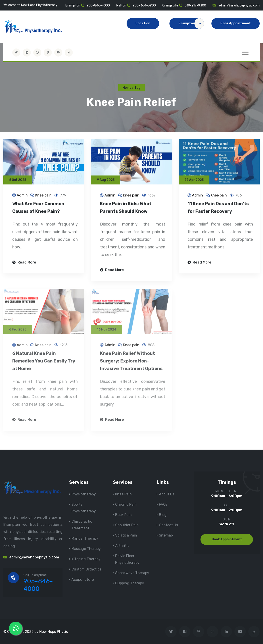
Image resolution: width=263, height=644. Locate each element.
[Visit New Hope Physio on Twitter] (16, 53)
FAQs (163, 504)
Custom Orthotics (86, 569)
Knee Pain (123, 494)
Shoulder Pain (127, 525)
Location (143, 23)
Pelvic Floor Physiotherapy (127, 559)
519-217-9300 (195, 5)
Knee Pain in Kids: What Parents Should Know (126, 208)
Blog (163, 515)
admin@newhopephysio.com (239, 5)
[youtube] (58, 53)
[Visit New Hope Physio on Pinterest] (48, 53)
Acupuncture (83, 580)
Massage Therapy (86, 549)
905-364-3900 (144, 5)
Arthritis (122, 546)
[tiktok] (69, 53)
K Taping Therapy (86, 559)
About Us (167, 494)
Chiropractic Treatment (82, 525)
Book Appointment (236, 23)
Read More (24, 263)
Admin (22, 196)
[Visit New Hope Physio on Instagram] (37, 53)
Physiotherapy (84, 494)
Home (127, 88)
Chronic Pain (126, 504)
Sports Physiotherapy (84, 508)
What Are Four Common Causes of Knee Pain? (38, 208)
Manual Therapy (85, 538)
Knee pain (43, 196)
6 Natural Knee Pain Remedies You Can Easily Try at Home (44, 364)
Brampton (191, 23)
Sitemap (166, 535)
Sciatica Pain (126, 535)
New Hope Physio (54, 632)
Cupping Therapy (130, 583)
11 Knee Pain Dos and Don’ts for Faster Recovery (218, 208)
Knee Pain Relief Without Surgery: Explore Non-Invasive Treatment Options (131, 364)
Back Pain (123, 515)
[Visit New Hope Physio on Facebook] (27, 53)
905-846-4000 (98, 5)
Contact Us (168, 525)
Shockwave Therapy (132, 573)
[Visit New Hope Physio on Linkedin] (226, 632)
